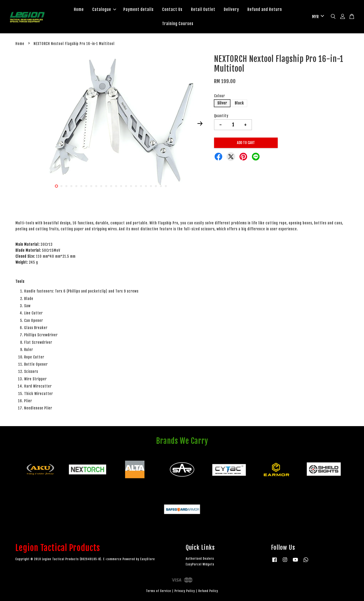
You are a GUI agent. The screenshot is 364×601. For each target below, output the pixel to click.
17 (136, 186)
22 (161, 186)
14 (121, 186)
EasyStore (148, 559)
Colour (220, 96)
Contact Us (172, 9)
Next (200, 124)
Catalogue (104, 9)
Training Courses (178, 24)
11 (106, 186)
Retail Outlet (203, 9)
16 (131, 186)
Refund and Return (265, 9)
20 (151, 186)
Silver (222, 103)
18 (141, 186)
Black (239, 103)
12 (111, 186)
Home (79, 9)
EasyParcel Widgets (200, 564)
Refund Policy (208, 591)
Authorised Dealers (200, 559)
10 (101, 186)
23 (166, 186)
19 (146, 186)
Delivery (231, 9)
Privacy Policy (185, 591)
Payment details (138, 9)
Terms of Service (159, 591)
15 (126, 186)
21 (156, 186)
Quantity (221, 116)
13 (116, 186)
